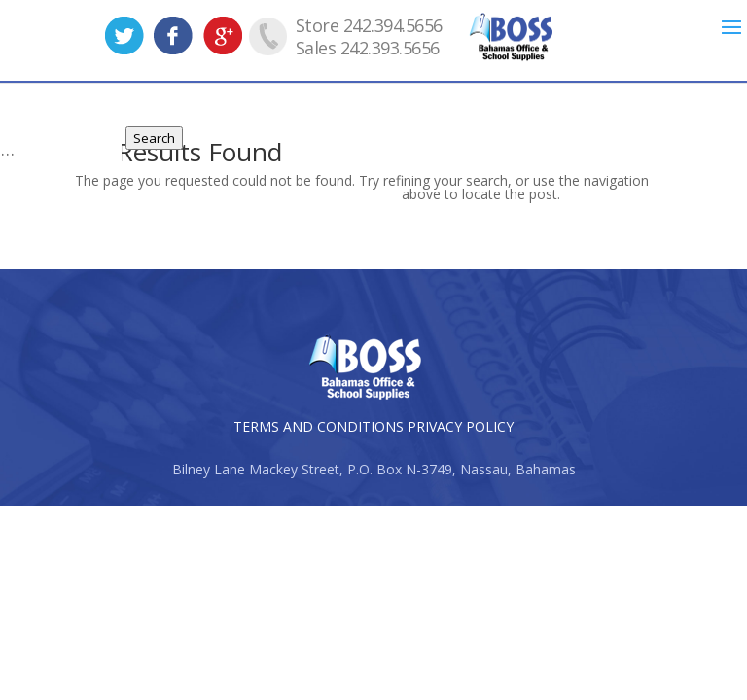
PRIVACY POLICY (461, 426)
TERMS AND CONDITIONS (319, 426)
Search (154, 138)
